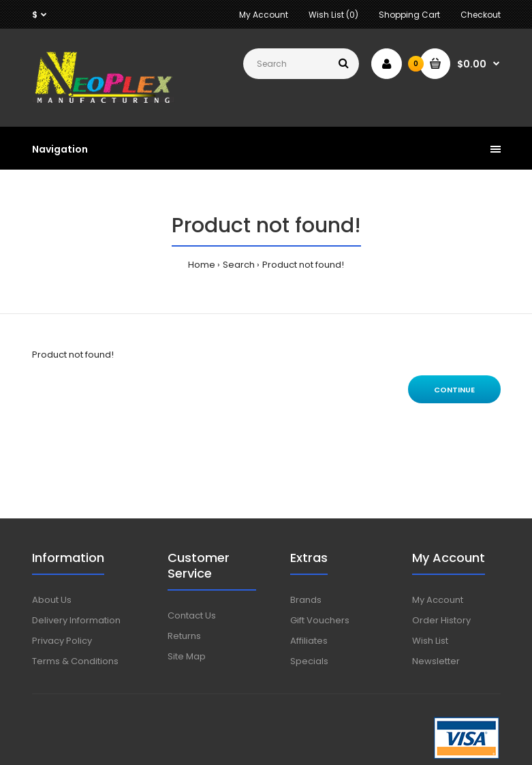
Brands (306, 600)
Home (202, 265)
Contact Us (192, 615)
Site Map (187, 656)
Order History (441, 620)
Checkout (481, 15)
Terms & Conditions (75, 661)
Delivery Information (76, 620)
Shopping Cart (409, 15)
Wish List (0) (333, 15)
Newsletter (436, 661)
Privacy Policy (62, 641)
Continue (454, 390)
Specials (309, 661)
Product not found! (303, 265)
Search (239, 265)
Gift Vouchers (320, 620)
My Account (264, 15)
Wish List (430, 641)
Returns (184, 636)
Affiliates (309, 641)
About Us (52, 600)
